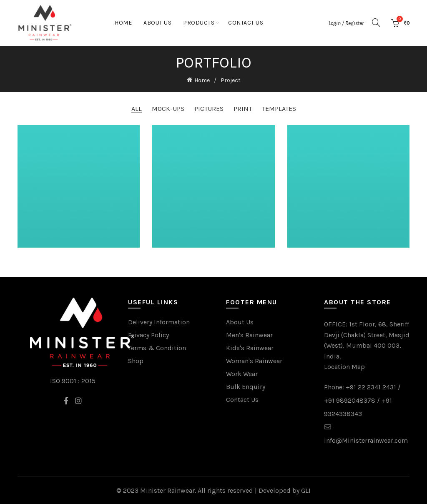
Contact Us (246, 23)
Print (243, 109)
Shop (136, 361)
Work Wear (242, 374)
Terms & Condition (157, 348)
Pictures (209, 109)
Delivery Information (159, 322)
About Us (157, 23)
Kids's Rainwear (250, 348)
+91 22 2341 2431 (371, 387)
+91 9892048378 (350, 400)
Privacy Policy (148, 335)
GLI (306, 490)
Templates (279, 109)
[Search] (376, 23)
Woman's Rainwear (254, 361)
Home (123, 23)
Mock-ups (168, 109)
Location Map (344, 367)
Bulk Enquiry (246, 387)
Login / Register (346, 23)
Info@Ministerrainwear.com (366, 440)
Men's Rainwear (249, 335)
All (137, 109)
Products (199, 23)
